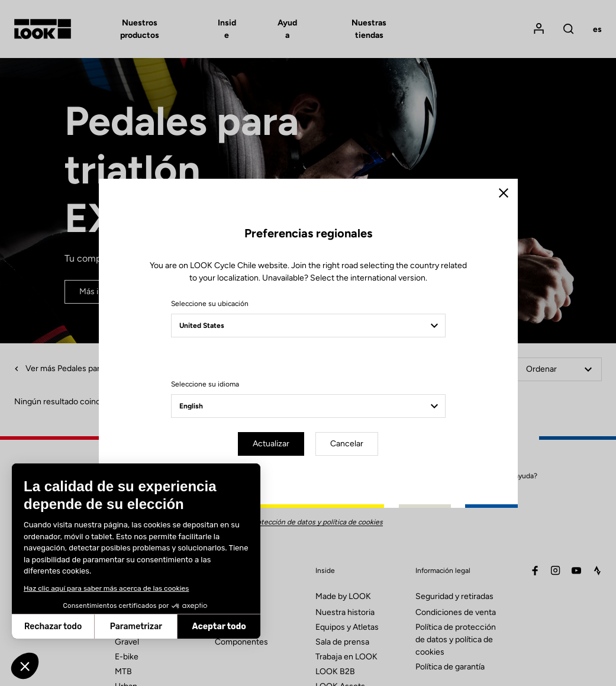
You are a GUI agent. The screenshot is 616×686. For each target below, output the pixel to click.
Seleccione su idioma (205, 384)
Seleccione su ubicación (210, 304)
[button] (25, 666)
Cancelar (347, 444)
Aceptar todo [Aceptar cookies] (116, 627)
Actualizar (271, 444)
